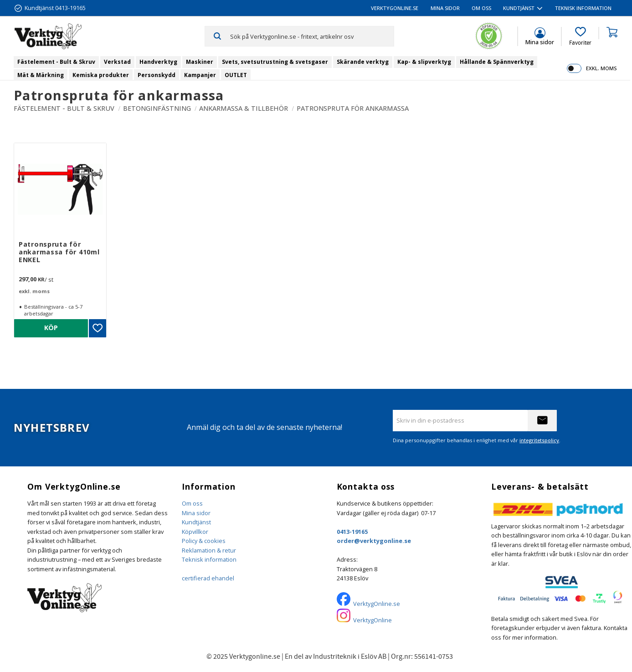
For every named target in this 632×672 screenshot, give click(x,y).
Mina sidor (196, 513)
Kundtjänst (196, 522)
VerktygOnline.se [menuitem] (395, 8)
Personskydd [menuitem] (157, 75)
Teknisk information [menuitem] (583, 8)
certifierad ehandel (208, 578)
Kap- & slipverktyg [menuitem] (424, 62)
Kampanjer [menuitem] (200, 75)
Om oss (192, 503)
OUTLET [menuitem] (236, 75)
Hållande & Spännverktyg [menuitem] (497, 62)
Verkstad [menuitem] (117, 62)
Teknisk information (209, 559)
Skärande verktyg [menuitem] (363, 62)
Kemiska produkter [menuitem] (101, 75)
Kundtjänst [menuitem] (519, 8)
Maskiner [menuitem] (200, 62)
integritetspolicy (539, 440)
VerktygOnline (373, 620)
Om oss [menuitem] (481, 8)
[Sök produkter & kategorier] (312, 36)
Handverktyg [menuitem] (158, 62)
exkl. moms (601, 68)
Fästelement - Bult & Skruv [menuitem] (56, 62)
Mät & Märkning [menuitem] (41, 75)
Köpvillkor (195, 532)
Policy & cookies (204, 541)
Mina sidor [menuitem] (445, 8)
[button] (580, 36)
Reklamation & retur (209, 550)
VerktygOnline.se (377, 604)
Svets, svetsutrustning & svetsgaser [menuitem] (275, 62)
